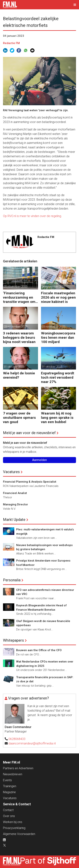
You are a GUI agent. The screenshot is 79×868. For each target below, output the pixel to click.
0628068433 (17, 739)
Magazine (9, 792)
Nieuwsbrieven (13, 774)
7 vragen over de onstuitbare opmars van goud (19, 418)
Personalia (12, 580)
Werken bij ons (13, 822)
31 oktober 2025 (14, 367)
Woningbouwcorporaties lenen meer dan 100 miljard (58, 338)
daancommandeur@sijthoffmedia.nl (32, 743)
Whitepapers (13, 640)
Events (7, 780)
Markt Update (14, 520)
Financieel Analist (15, 493)
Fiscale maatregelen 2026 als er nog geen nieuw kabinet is (58, 297)
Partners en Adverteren (18, 768)
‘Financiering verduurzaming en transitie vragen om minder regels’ (19, 297)
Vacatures (11, 472)
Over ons (9, 816)
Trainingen (10, 786)
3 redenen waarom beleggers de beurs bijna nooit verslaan (19, 338)
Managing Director (16, 504)
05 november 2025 (16, 286)
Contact (8, 810)
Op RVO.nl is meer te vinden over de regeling (32, 216)
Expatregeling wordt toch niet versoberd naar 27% (58, 377)
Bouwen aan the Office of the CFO (39, 650)
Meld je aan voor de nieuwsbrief (29, 433)
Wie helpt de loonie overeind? (19, 375)
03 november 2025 (16, 327)
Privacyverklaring (14, 828)
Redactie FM (11, 43)
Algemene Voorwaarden (19, 834)
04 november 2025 (54, 286)
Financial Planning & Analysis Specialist (30, 482)
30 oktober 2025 (14, 407)
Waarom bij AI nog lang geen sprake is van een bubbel (57, 418)
